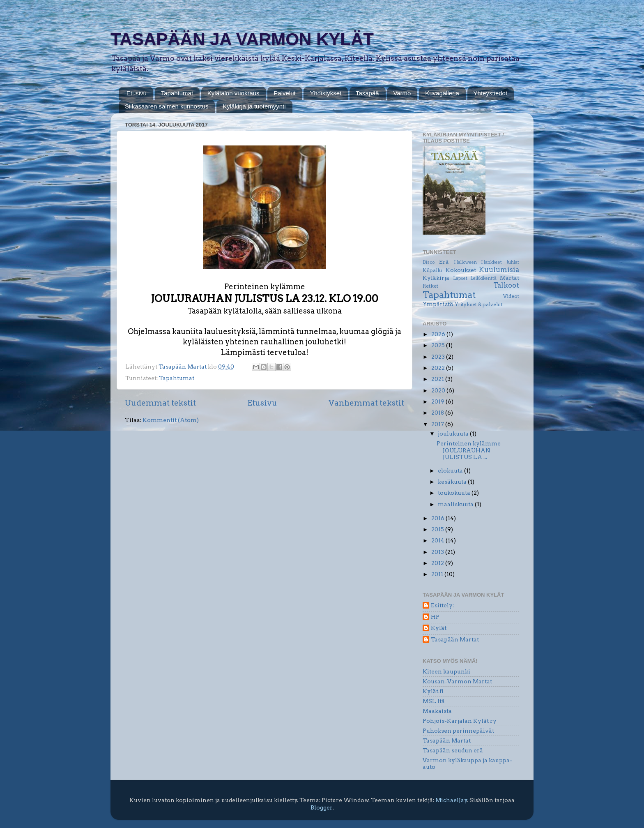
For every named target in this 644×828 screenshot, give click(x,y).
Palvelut (284, 93)
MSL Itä (434, 701)
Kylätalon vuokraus (233, 93)
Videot (511, 296)
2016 (438, 518)
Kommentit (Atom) (171, 420)
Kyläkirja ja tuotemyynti (254, 106)
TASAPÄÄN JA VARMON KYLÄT (242, 39)
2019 (438, 401)
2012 (438, 563)
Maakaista (437, 711)
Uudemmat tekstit (160, 403)
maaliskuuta (456, 504)
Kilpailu (432, 270)
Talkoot (506, 285)
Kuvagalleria (442, 93)
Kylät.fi (433, 691)
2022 (439, 368)
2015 (438, 529)
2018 (438, 413)
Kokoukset (461, 270)
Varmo (402, 93)
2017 (438, 424)
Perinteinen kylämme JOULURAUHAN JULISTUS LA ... (469, 450)
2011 (438, 574)
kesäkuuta (453, 482)
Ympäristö (438, 304)
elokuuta (451, 471)
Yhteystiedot (491, 93)
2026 (439, 334)
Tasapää (367, 93)
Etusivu (137, 93)
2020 (439, 390)
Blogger (322, 807)
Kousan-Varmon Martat (457, 681)
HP (435, 617)
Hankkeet (491, 262)
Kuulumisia (499, 270)
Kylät (439, 628)
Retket (430, 286)
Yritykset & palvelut (479, 304)
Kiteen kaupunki (446, 671)
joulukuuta (454, 434)
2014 (438, 540)
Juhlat (513, 262)
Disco (429, 262)
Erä (444, 262)
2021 (438, 379)
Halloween (465, 262)
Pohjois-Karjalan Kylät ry (460, 721)
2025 (439, 345)
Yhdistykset (325, 93)
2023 (439, 357)
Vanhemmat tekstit (366, 403)
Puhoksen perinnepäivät (458, 731)
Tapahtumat (177, 93)
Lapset (460, 278)
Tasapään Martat (455, 639)
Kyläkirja (436, 278)
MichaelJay (451, 800)
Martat (509, 278)
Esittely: (442, 605)
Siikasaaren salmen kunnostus (167, 106)
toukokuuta (455, 493)
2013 (438, 552)
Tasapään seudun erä (453, 750)
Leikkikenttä (483, 278)
